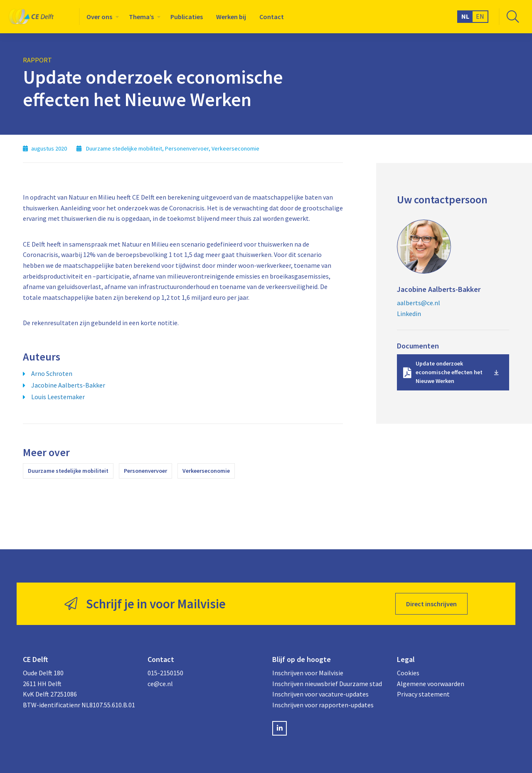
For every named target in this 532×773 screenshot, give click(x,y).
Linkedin (409, 314)
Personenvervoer (145, 471)
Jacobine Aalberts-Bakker (68, 385)
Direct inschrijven (431, 604)
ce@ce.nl (160, 684)
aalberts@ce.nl (419, 303)
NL (465, 16)
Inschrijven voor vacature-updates (320, 694)
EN (480, 16)
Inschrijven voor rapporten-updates (323, 705)
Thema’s (141, 17)
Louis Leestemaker (58, 397)
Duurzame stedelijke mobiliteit (68, 471)
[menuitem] (101, 17)
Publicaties (187, 17)
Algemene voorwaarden (431, 684)
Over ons (99, 17)
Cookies (408, 673)
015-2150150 (165, 673)
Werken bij (231, 17)
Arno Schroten (52, 373)
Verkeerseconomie (206, 471)
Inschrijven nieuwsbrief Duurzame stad (327, 684)
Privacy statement (423, 694)
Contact (272, 17)
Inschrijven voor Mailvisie (308, 673)
